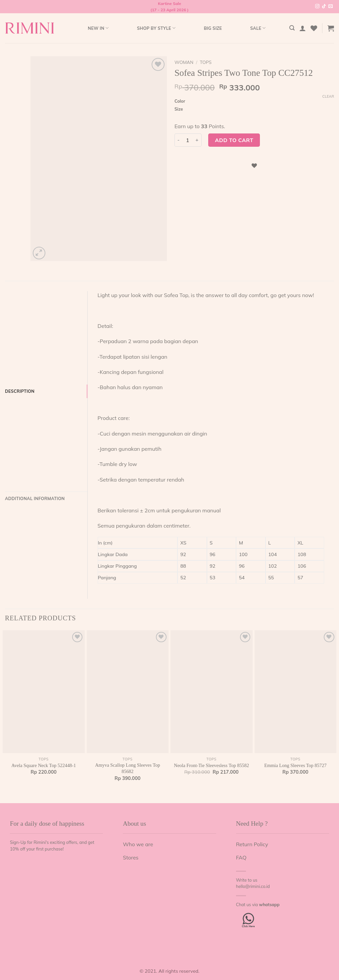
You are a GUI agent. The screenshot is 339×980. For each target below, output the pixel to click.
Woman (184, 62)
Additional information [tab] (35, 498)
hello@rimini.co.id (253, 886)
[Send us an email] (331, 7)
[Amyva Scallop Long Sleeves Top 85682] (128, 692)
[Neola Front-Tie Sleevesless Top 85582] (212, 692)
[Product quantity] (188, 140)
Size (179, 109)
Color (180, 101)
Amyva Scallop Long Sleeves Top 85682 (127, 768)
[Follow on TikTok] (324, 7)
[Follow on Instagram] (317, 7)
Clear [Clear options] (328, 96)
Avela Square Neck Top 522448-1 (44, 765)
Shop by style (156, 28)
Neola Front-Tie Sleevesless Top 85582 (211, 765)
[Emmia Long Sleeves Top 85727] (296, 692)
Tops (206, 62)
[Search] (292, 28)
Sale (258, 28)
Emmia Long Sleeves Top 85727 (295, 765)
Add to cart (234, 140)
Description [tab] (20, 391)
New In (98, 28)
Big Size (213, 28)
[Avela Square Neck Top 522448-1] (44, 692)
